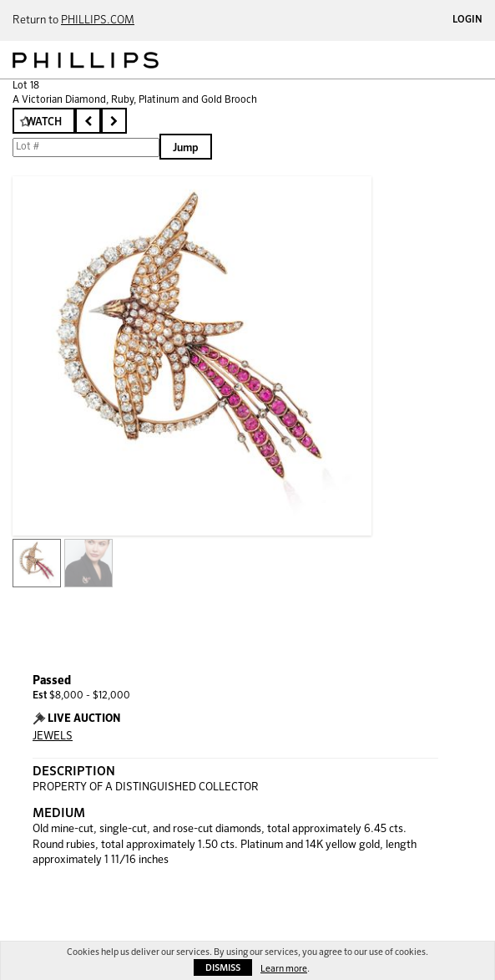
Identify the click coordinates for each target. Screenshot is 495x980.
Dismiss (223, 968)
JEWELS (53, 736)
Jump (186, 148)
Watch (44, 122)
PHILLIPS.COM (98, 20)
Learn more (284, 969)
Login (467, 20)
